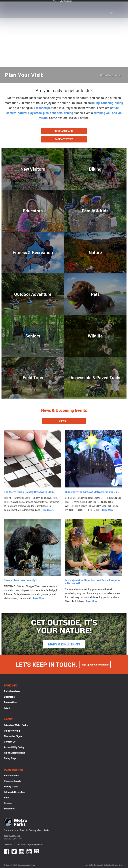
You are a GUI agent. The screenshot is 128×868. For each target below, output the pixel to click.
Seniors (33, 336)
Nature (95, 252)
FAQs (7, 708)
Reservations (11, 702)
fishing (68, 113)
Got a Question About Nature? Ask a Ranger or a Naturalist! (93, 582)
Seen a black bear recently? (20, 580)
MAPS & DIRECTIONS (64, 644)
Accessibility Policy (14, 747)
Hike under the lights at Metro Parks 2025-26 (92, 492)
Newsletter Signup (14, 736)
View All (64, 421)
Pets (95, 294)
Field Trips (33, 378)
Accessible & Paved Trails (95, 378)
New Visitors (33, 169)
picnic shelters (53, 113)
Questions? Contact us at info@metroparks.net (24, 844)
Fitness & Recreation (33, 252)
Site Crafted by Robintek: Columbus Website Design (105, 865)
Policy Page (10, 758)
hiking (119, 103)
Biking (95, 169)
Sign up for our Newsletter (95, 665)
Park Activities (64, 139)
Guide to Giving (12, 731)
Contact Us (10, 742)
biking (95, 103)
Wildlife (95, 336)
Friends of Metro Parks (16, 725)
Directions (9, 697)
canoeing (107, 103)
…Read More (47, 510)
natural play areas (30, 113)
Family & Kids (95, 211)
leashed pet (44, 108)
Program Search (64, 131)
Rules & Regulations (14, 753)
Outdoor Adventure (33, 294)
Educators (33, 211)
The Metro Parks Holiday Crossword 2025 (29, 492)
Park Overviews (12, 691)
